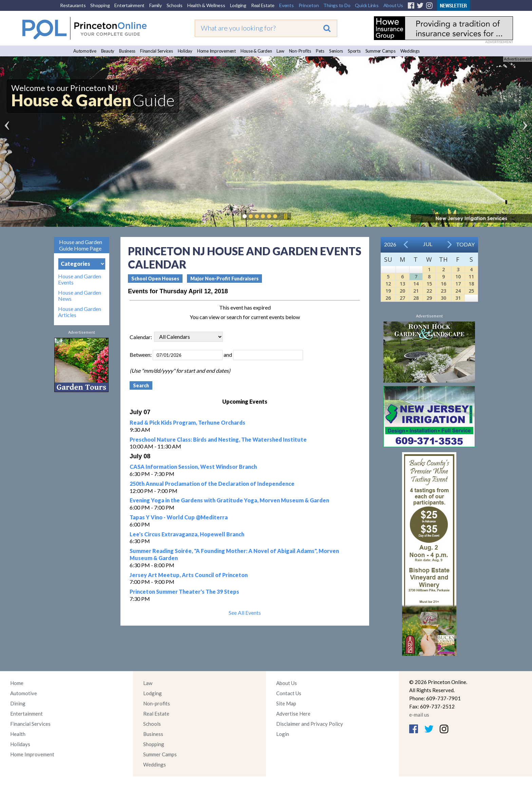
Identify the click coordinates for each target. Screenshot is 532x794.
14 (416, 284)
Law (280, 51)
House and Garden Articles (80, 312)
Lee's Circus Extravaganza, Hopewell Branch (187, 534)
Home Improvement (216, 51)
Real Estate (263, 5)
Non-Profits (300, 51)
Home (17, 683)
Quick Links (367, 5)
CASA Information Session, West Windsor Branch (193, 467)
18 (471, 284)
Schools (175, 5)
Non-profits (157, 703)
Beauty (108, 51)
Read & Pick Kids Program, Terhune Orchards (187, 422)
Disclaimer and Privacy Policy (310, 724)
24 (458, 291)
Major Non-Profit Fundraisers (224, 279)
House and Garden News (80, 296)
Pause (285, 216)
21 (416, 291)
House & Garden (256, 51)
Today (465, 244)
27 (402, 298)
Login (283, 734)
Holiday (185, 51)
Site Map (286, 703)
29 (429, 298)
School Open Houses (155, 279)
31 (458, 298)
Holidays (20, 744)
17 (458, 284)
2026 (390, 244)
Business (127, 51)
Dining (18, 703)
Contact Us (289, 693)
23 (443, 291)
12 (388, 284)
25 (471, 291)
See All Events (245, 613)
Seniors (336, 51)
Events (287, 5)
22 (429, 291)
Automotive (85, 51)
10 (458, 276)
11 (471, 276)
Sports (354, 51)
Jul (428, 244)
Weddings (410, 51)
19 (388, 291)
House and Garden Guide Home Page (81, 245)
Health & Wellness (206, 5)
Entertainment (129, 5)
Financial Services (157, 51)
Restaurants (73, 5)
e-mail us (419, 715)
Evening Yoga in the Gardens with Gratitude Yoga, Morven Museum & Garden (229, 500)
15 (429, 284)
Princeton (309, 5)
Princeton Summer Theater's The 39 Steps (184, 592)
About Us (393, 5)
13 (402, 284)
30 (443, 298)
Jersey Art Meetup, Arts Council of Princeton (189, 575)
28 (416, 298)
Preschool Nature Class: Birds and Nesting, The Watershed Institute (218, 439)
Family (156, 5)
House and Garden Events (80, 279)
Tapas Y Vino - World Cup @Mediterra (179, 517)
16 (443, 284)
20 (402, 291)
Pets (320, 51)
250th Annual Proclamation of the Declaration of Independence (212, 484)
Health (18, 734)
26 (388, 298)
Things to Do (337, 5)
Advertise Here (293, 714)
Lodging (238, 5)
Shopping (100, 5)
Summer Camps (381, 51)
